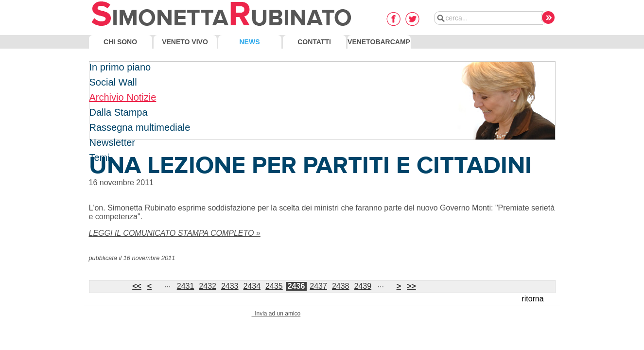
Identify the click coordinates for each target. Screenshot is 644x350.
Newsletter (112, 142)
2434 (252, 286)
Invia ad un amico (276, 314)
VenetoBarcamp (379, 42)
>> (411, 286)
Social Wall (113, 82)
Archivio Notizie (123, 97)
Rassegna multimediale (140, 127)
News (250, 42)
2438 (341, 286)
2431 (186, 286)
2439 (363, 286)
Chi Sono (120, 42)
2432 (208, 286)
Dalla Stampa (119, 112)
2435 (274, 286)
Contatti (314, 42)
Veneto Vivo (185, 42)
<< (137, 286)
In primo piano (120, 67)
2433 (230, 286)
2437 (318, 286)
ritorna (532, 299)
